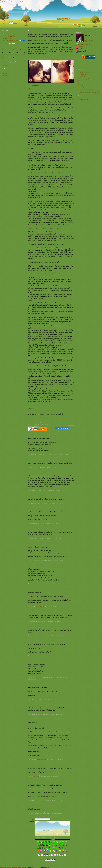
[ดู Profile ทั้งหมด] (91, 41)
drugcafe (37, 776)
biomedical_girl (84, 79)
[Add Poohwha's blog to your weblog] (88, 92)
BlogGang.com (35, 867)
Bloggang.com (84, 99)
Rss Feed (80, 47)
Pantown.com (22, 867)
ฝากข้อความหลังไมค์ (84, 44)
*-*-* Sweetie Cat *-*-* (12, 40)
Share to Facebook (62, 428)
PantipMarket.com (12, 867)
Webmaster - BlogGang (86, 89)
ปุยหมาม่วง (83, 77)
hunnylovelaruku (41, 760)
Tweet (71, 428)
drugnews (83, 85)
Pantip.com (3, 867)
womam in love (39, 606)
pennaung (83, 81)
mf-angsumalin (84, 87)
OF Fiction (8, 38)
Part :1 (7, 66)
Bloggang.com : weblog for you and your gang (11, 1)
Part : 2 (7, 73)
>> (24, 44)
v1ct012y (83, 83)
